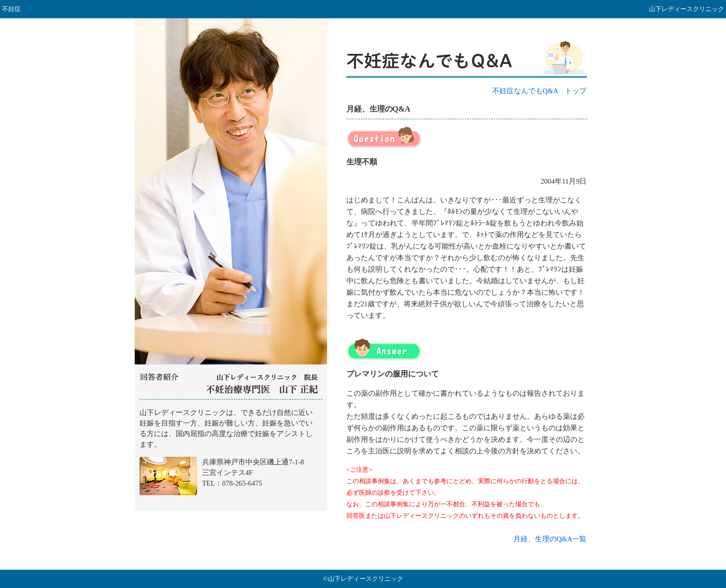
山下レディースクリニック (231, 455)
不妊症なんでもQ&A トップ (540, 91)
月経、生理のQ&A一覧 (550, 539)
